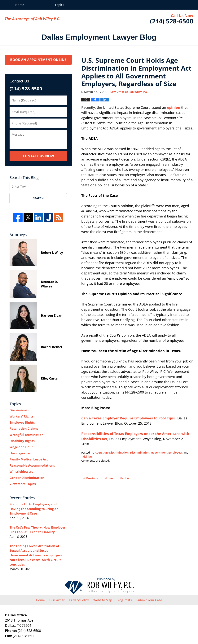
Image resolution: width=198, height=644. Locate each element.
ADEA (98, 453)
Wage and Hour (21, 447)
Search (38, 198)
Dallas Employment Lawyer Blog (32, 19)
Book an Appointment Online (38, 60)
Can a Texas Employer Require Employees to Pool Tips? (128, 418)
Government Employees (167, 453)
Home (20, 5)
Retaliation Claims (24, 429)
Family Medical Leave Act (29, 459)
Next (124, 478)
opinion (174, 107)
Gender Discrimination (27, 478)
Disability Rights (22, 441)
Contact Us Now (38, 156)
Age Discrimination (116, 453)
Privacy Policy (79, 600)
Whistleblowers (21, 472)
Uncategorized (21, 453)
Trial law (87, 457)
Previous (90, 478)
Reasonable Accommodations (32, 465)
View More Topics (23, 484)
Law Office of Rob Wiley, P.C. (172, 19)
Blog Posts (124, 600)
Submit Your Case (149, 600)
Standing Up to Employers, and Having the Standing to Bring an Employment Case (34, 509)
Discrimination (140, 453)
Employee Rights (22, 422)
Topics (59, 5)
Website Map (103, 600)
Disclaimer (57, 600)
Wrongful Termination (27, 435)
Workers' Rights (22, 416)
